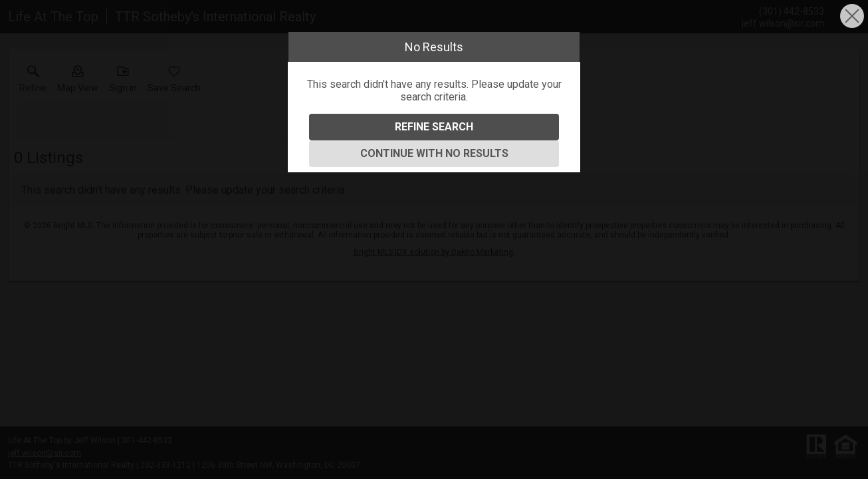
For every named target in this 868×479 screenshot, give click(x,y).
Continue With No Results (434, 153)
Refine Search (434, 127)
